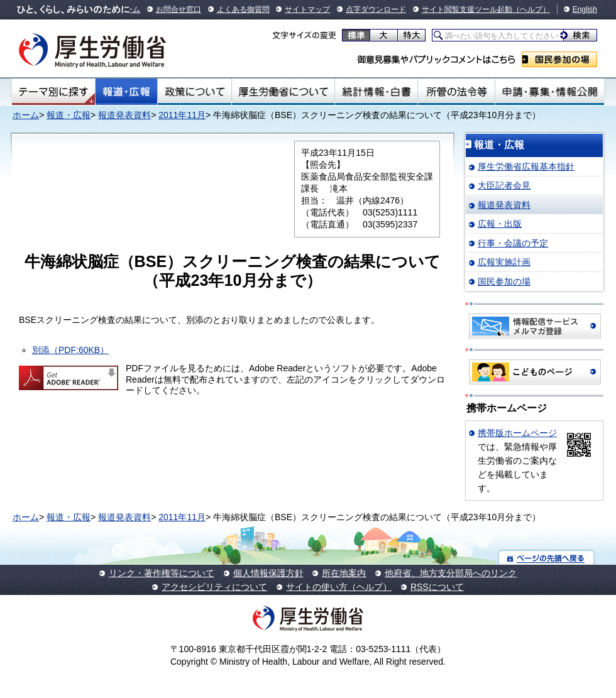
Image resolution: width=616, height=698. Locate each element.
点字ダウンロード (376, 9)
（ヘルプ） (531, 9)
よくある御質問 (243, 9)
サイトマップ (307, 9)
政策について (195, 92)
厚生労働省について (283, 92)
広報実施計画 (504, 262)
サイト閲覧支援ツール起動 (467, 9)
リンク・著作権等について (162, 573)
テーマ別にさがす (53, 92)
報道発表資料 (124, 115)
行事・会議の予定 (513, 243)
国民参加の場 (559, 59)
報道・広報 (126, 92)
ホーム (26, 115)
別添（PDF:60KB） (70, 350)
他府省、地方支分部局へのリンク (451, 573)
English (585, 9)
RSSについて (437, 587)
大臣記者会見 (504, 185)
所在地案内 (344, 573)
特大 (411, 35)
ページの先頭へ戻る (547, 558)
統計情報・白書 (376, 92)
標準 (356, 35)
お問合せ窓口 (179, 9)
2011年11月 (182, 115)
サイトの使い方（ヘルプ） (339, 587)
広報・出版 (500, 224)
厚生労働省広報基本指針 (526, 166)
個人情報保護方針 (268, 573)
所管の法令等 (456, 92)
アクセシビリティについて (214, 587)
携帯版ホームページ (517, 433)
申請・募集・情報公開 (550, 92)
